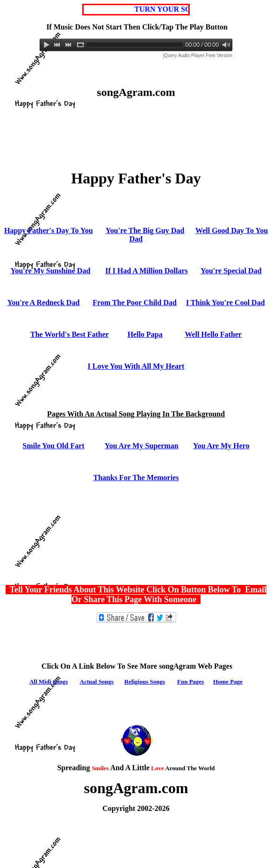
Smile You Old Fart (53, 446)
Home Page (228, 682)
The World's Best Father (70, 334)
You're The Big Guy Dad (145, 230)
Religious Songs (145, 682)
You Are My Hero (221, 446)
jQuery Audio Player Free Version (198, 55)
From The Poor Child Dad (135, 303)
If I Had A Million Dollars (146, 271)
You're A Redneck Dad (43, 303)
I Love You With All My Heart (136, 366)
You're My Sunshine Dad (50, 271)
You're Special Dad (231, 271)
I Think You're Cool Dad (225, 303)
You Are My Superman (142, 446)
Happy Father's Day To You (49, 230)
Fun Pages (190, 682)
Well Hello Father (213, 334)
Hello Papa (145, 334)
